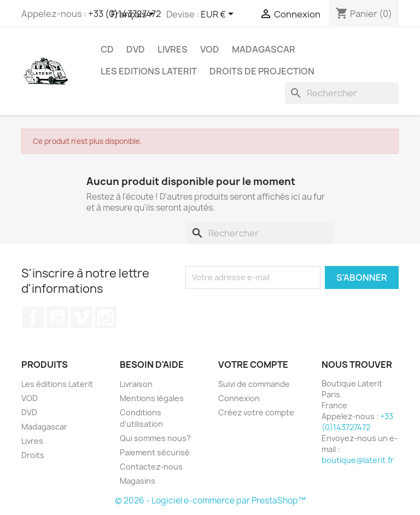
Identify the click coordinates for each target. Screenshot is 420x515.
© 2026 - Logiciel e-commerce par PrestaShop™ (210, 500)
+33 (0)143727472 (357, 422)
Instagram (106, 317)
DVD (136, 49)
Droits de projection (262, 71)
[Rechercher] (342, 93)
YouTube (57, 317)
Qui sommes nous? (155, 438)
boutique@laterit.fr (358, 460)
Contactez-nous (151, 467)
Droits (33, 455)
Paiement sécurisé (155, 452)
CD (107, 49)
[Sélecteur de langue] (135, 15)
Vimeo (81, 317)
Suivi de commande (254, 384)
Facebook (33, 317)
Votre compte (253, 364)
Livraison (136, 384)
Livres (173, 49)
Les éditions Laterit (57, 384)
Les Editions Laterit (149, 71)
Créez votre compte (256, 412)
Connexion (239, 398)
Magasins (138, 481)
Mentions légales (152, 398)
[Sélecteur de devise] (219, 15)
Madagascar (264, 49)
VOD (210, 49)
